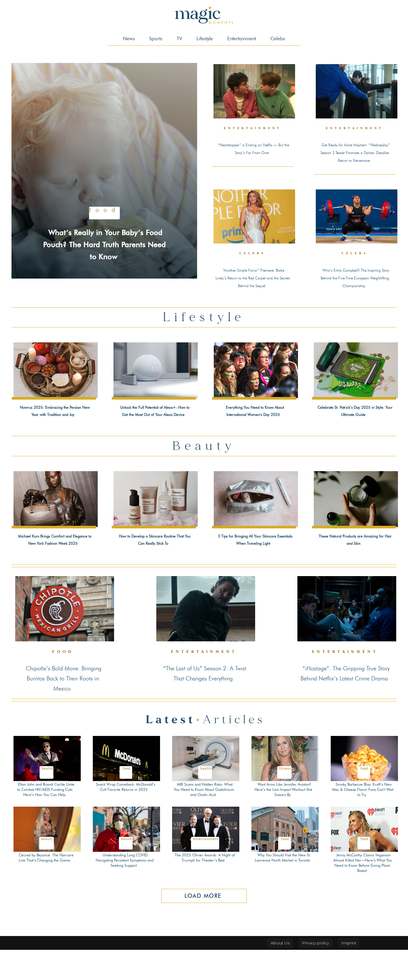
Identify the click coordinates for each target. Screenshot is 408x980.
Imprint (349, 973)
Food (104, 199)
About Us (280, 973)
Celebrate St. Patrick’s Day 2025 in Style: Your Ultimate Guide (354, 425)
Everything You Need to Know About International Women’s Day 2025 (255, 425)
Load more (203, 926)
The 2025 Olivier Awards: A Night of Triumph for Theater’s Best (205, 888)
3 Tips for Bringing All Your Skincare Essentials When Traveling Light (255, 561)
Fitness (285, 794)
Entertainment (254, 129)
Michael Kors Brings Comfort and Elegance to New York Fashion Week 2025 (55, 561)
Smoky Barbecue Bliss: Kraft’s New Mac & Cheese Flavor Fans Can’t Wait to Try (363, 815)
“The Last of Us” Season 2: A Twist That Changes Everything (205, 703)
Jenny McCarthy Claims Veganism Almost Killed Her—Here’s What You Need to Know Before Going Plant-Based (363, 893)
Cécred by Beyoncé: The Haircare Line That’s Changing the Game (46, 888)
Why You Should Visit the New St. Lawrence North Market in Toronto (283, 888)
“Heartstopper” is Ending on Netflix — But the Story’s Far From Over (253, 152)
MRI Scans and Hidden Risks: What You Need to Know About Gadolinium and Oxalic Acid (204, 815)
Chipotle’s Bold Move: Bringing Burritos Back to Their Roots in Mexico (63, 703)
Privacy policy (315, 973)
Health (47, 794)
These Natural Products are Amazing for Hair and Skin (354, 557)
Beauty (47, 870)
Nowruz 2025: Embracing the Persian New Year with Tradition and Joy (54, 425)
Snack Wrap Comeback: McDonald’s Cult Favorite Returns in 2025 (125, 815)
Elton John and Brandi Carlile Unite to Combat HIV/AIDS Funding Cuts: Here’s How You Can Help (45, 817)
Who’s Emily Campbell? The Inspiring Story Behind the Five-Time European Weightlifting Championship (355, 286)
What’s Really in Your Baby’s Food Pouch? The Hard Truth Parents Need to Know (104, 238)
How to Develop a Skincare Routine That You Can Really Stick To (154, 561)
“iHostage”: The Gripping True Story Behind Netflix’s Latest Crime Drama (346, 703)
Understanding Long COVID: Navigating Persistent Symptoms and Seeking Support (125, 890)
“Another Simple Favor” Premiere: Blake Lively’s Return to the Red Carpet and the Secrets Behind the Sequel (253, 286)
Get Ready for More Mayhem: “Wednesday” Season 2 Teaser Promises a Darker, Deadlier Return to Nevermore (355, 155)
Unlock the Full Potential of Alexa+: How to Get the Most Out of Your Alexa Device (154, 425)
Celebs (253, 259)
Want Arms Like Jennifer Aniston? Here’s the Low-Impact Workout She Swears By (284, 815)
